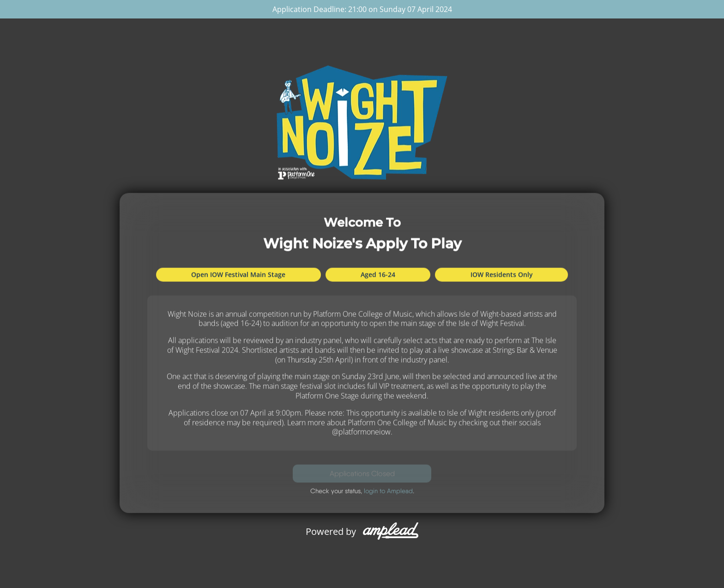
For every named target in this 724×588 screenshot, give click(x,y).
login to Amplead (388, 491)
